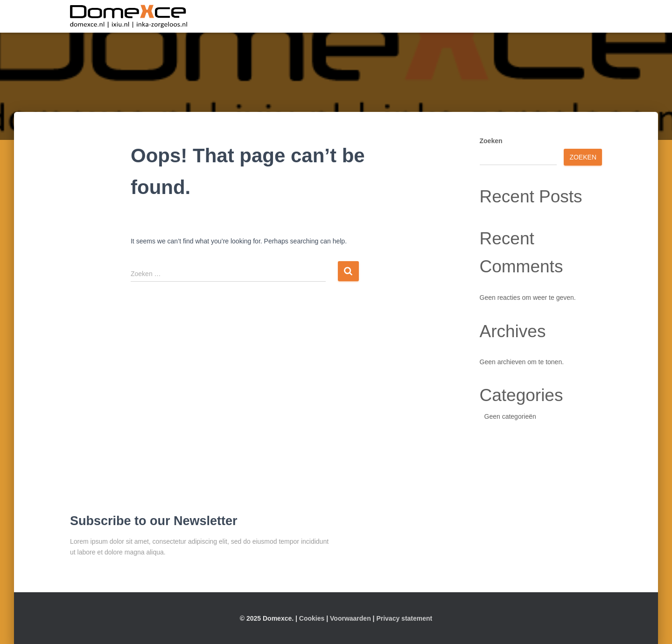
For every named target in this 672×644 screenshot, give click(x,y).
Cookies (312, 618)
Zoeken (491, 141)
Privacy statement (404, 618)
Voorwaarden (350, 618)
